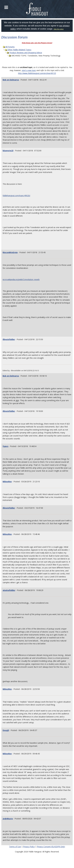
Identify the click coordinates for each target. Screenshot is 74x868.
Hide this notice (59, 29)
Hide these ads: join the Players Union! (37, 43)
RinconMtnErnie (10, 252)
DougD (6, 730)
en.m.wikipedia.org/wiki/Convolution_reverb (21, 279)
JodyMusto (8, 819)
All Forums (10, 47)
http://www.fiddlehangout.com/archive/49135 (37, 73)
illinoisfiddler (9, 339)
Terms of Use (15, 847)
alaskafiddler (9, 590)
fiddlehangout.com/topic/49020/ (16, 196)
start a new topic (29, 70)
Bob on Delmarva (11, 80)
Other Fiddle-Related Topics (19, 50)
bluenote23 (8, 151)
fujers (6, 446)
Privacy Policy (29, 847)
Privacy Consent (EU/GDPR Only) (51, 847)
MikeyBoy (7, 482)
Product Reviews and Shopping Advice (26, 53)
